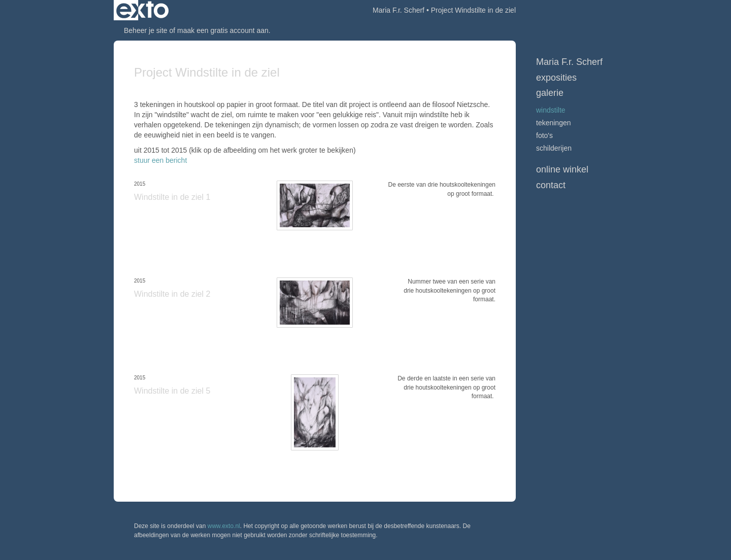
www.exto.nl (224, 526)
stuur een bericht (160, 160)
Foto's (544, 135)
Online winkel (562, 169)
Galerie (550, 93)
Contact (551, 185)
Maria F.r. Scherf (398, 10)
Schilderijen (554, 148)
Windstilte (551, 110)
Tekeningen (554, 123)
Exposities (556, 78)
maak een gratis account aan (223, 30)
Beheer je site (146, 30)
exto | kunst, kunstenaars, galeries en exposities (142, 10)
